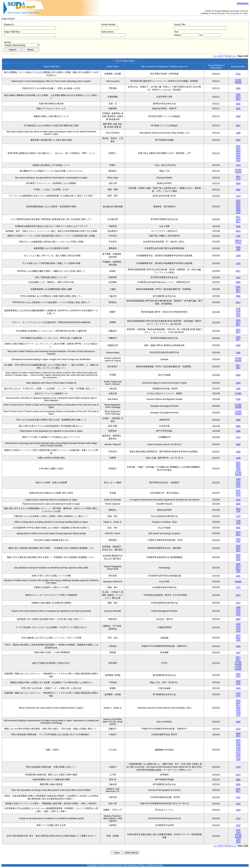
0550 (238, 148)
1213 (238, 165)
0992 (238, 208)
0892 (238, 282)
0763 (238, 493)
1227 (238, 603)
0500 (238, 146)
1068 (238, 383)
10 (230, 56)
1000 (238, 161)
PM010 (238, 240)
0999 (238, 210)
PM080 (238, 582)
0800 (238, 153)
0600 (238, 151)
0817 (238, 222)
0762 (238, 491)
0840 (238, 703)
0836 (238, 108)
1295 (238, 389)
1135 (238, 308)
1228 (238, 755)
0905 (238, 205)
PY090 (238, 80)
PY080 (238, 393)
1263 (238, 840)
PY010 (238, 243)
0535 (238, 740)
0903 (238, 551)
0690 (238, 780)
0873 (238, 595)
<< (215, 56)
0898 (238, 420)
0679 (238, 97)
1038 (238, 458)
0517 (238, 217)
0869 (238, 444)
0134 (238, 804)
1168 (238, 710)
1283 (238, 345)
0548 (238, 116)
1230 (238, 263)
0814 (238, 176)
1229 (238, 481)
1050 (238, 88)
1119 (238, 179)
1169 (238, 479)
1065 (238, 708)
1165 (238, 750)
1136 (238, 311)
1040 (238, 825)
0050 (238, 104)
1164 (238, 610)
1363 (238, 278)
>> (235, 56)
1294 (238, 256)
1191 (238, 313)
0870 (238, 231)
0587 (238, 140)
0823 (238, 99)
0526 (238, 375)
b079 (238, 775)
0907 (238, 126)
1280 (238, 759)
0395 (238, 94)
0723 (238, 74)
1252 (238, 316)
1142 (238, 830)
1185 (238, 133)
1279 (238, 196)
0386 (238, 226)
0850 (238, 156)
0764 (238, 219)
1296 (238, 236)
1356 (238, 353)
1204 (238, 832)
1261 (238, 576)
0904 (238, 203)
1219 (238, 729)
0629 (238, 742)
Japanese (243, 3)
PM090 (238, 82)
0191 (238, 287)
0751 (238, 797)
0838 (238, 681)
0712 (238, 437)
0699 (238, 701)
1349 (238, 631)
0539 (238, 546)
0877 (238, 705)
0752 (238, 200)
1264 (238, 842)
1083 (238, 810)
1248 (238, 213)
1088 (238, 607)
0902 (238, 548)
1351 (238, 486)
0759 (238, 399)
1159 (238, 500)
